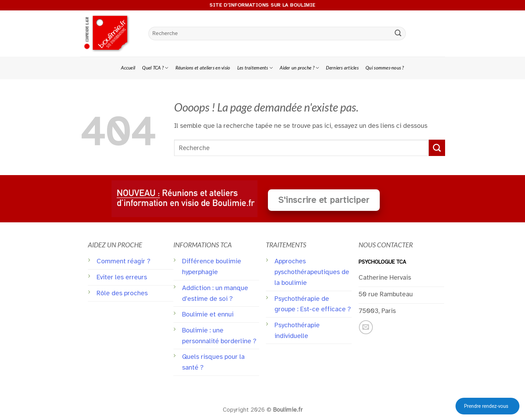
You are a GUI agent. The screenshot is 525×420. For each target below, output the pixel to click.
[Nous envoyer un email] (366, 327)
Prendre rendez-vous (486, 406)
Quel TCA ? (155, 68)
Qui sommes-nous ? (385, 68)
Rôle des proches (122, 293)
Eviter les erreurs (122, 277)
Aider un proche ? (299, 68)
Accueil (128, 68)
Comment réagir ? (124, 261)
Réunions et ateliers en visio (203, 68)
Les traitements (255, 68)
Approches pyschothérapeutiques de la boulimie (312, 272)
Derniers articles (342, 68)
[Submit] (398, 34)
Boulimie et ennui (208, 314)
